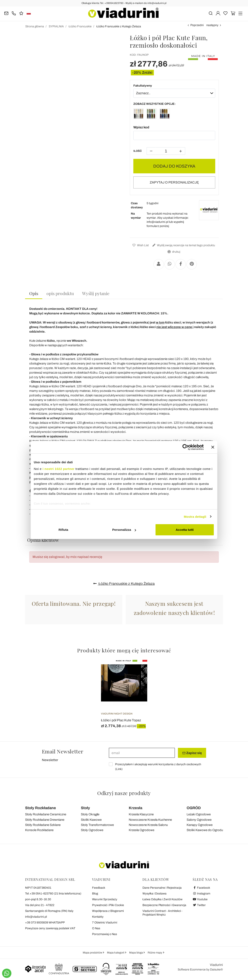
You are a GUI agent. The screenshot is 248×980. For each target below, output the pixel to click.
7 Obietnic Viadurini (105, 923)
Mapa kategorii (116, 953)
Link (119, 769)
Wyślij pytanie (96, 293)
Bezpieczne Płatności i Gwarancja (164, 905)
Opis (34, 293)
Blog (95, 894)
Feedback (99, 888)
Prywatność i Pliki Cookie (108, 905)
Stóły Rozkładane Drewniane (45, 820)
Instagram (201, 894)
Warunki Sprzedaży (105, 899)
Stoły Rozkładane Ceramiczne (46, 814)
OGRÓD (194, 808)
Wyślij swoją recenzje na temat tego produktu (183, 245)
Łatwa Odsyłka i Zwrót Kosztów (162, 899)
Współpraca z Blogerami (108, 911)
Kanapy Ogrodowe (200, 825)
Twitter (199, 905)
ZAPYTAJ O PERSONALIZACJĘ (174, 182)
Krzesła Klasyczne (141, 814)
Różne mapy (155, 953)
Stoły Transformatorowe (97, 825)
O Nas (96, 928)
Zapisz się (192, 753)
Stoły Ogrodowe (92, 830)
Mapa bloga (136, 953)
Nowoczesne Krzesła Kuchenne (150, 820)
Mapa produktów (93, 953)
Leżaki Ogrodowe (199, 814)
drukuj (173, 252)
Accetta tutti (185, 530)
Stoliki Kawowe (91, 820)
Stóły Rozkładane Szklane (43, 825)
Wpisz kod (141, 127)
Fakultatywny (143, 86)
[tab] (34, 294)
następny (212, 25)
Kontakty (98, 917)
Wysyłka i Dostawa (154, 894)
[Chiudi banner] (213, 447)
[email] (142, 753)
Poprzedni (197, 25)
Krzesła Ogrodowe (142, 830)
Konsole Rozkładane (39, 830)
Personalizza (124, 530)
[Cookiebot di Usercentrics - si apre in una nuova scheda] (185, 447)
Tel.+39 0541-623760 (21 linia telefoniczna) (53, 894)
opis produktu (60, 293)
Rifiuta (63, 530)
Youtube (200, 899)
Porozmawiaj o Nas (105, 934)
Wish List (140, 245)
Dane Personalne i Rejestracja (162, 888)
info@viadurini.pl (36, 917)
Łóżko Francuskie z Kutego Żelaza (124, 584)
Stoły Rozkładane (41, 808)
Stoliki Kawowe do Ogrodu (205, 830)
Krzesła (136, 808)
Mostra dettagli (195, 517)
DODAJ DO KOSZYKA (174, 166)
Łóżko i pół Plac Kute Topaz (121, 720)
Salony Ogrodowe (199, 820)
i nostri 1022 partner (58, 469)
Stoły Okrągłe (90, 814)
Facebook (201, 888)
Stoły (85, 808)
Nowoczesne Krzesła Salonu (148, 825)
